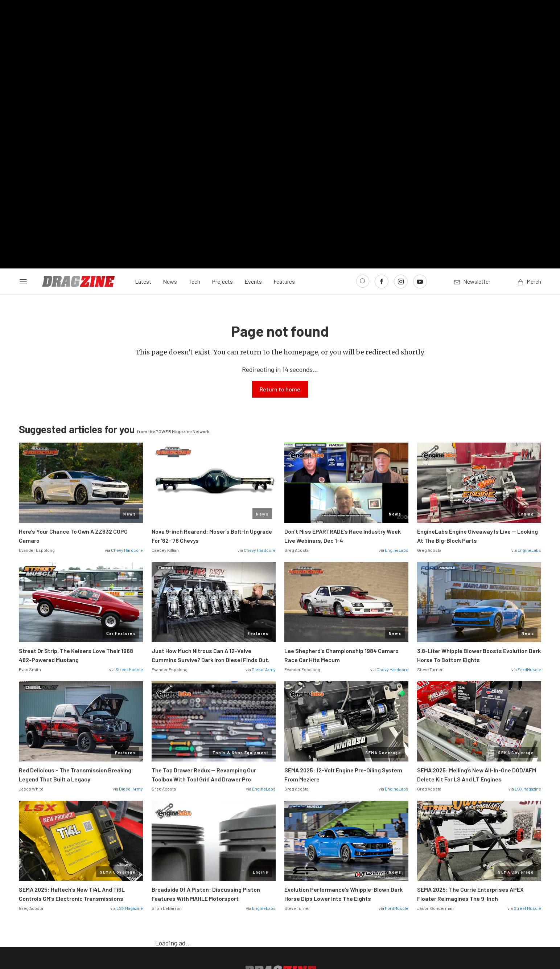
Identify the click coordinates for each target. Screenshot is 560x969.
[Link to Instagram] (401, 153)
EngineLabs (397, 422)
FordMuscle (529, 541)
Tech (194, 153)
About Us (186, 890)
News (170, 153)
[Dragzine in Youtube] (299, 867)
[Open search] (363, 153)
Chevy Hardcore (127, 422)
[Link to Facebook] (382, 153)
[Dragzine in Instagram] (280, 867)
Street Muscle (129, 541)
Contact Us (229, 890)
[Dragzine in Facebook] (261, 867)
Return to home (280, 261)
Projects (222, 153)
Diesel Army (264, 541)
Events (253, 153)
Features (284, 153)
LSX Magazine (528, 660)
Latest (143, 153)
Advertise (374, 890)
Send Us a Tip (278, 890)
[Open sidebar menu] (23, 153)
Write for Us (329, 890)
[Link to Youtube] (420, 153)
